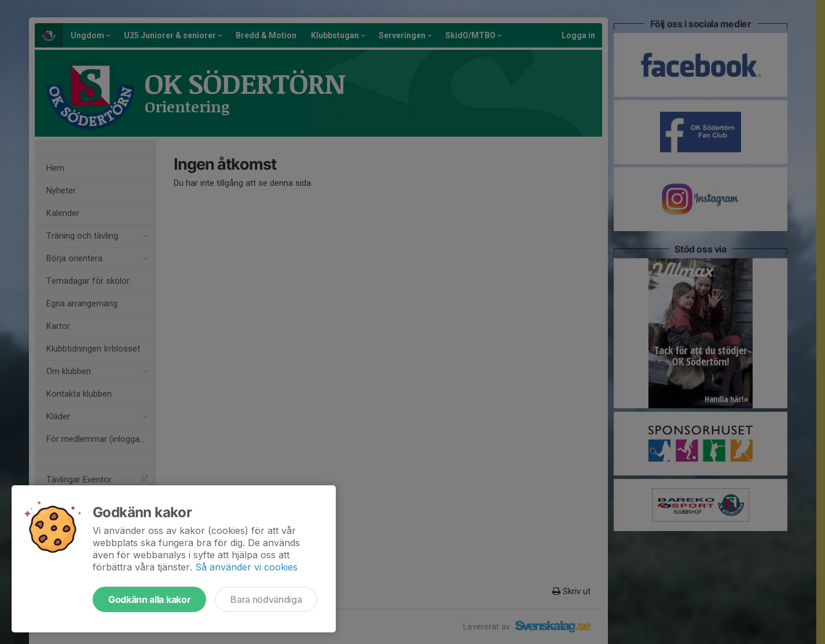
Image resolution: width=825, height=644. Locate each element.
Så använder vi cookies (246, 567)
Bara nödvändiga (266, 599)
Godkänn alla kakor (149, 599)
